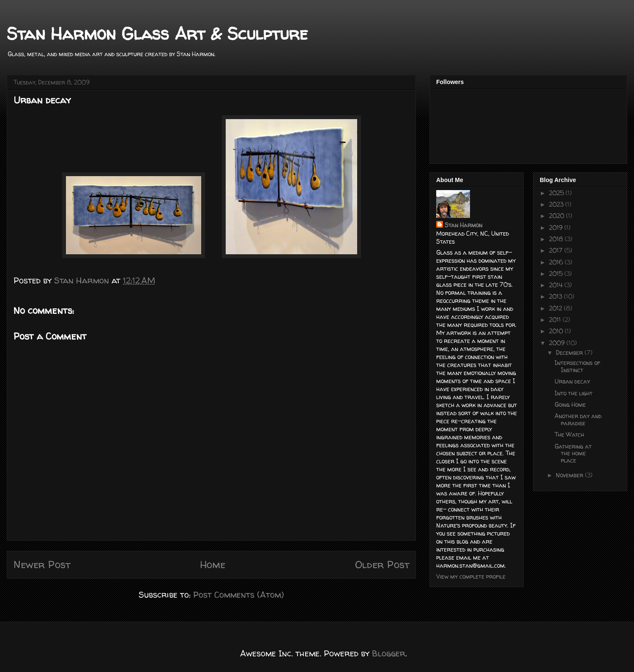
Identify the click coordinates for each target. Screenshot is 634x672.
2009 (558, 343)
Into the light (574, 393)
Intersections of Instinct (577, 366)
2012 (556, 308)
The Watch (569, 434)
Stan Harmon (463, 225)
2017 (557, 250)
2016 (557, 262)
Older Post (382, 565)
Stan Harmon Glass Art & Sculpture (157, 34)
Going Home (570, 404)
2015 (557, 273)
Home (213, 565)
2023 (557, 204)
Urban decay (572, 381)
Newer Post (42, 565)
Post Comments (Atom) (239, 594)
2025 (557, 193)
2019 (557, 227)
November (570, 475)
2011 (556, 320)
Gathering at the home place (573, 453)
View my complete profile (471, 576)
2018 (557, 239)
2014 (557, 285)
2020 (557, 216)
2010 (557, 331)
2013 (556, 296)
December (570, 352)
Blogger (389, 653)
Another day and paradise (578, 419)
